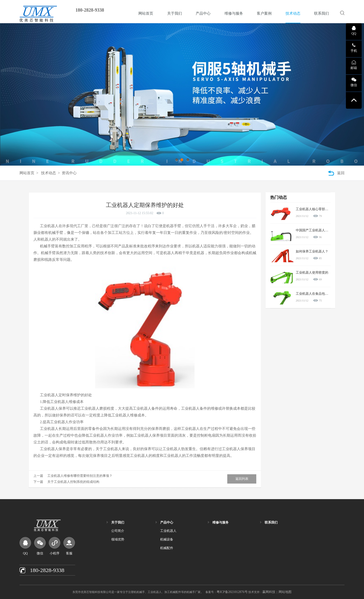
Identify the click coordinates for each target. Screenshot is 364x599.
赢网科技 (269, 592)
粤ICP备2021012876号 (232, 592)
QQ (25, 553)
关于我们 (175, 13)
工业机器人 (168, 531)
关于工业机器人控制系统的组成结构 (73, 482)
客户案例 (264, 13)
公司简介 (118, 531)
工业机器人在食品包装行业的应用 (320, 294)
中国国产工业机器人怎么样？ (317, 230)
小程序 (55, 553)
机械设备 (167, 539)
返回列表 (242, 479)
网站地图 (285, 592)
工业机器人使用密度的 (312, 273)
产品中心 (203, 13)
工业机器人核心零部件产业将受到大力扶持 (327, 209)
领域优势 (118, 539)
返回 (341, 173)
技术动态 (293, 13)
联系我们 (322, 13)
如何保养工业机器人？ (312, 251)
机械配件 (167, 548)
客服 (69, 553)
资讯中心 (69, 173)
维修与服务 (234, 13)
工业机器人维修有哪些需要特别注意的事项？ (80, 476)
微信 (40, 553)
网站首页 (146, 13)
